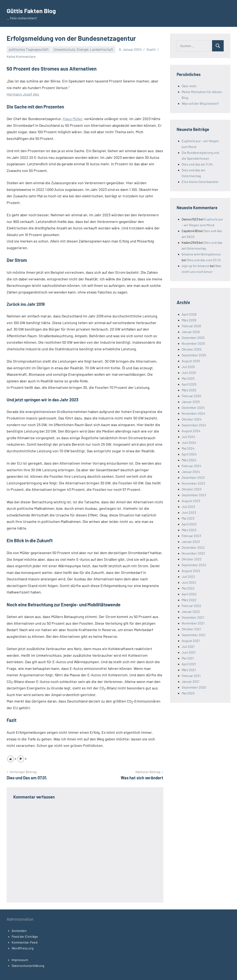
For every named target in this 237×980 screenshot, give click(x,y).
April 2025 (189, 384)
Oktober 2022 (192, 559)
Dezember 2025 (193, 338)
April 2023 (189, 524)
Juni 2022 (189, 582)
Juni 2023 (189, 512)
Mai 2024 (188, 448)
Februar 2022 (191, 606)
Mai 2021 (188, 658)
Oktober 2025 (192, 349)
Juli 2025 (188, 367)
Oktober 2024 (192, 419)
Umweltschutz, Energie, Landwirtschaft (83, 49)
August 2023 (191, 501)
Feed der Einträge (25, 936)
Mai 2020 (188, 693)
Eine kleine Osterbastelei (200, 182)
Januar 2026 (191, 332)
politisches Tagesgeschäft (29, 49)
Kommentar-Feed (25, 942)
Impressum (20, 959)
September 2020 (194, 687)
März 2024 (189, 460)
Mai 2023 (188, 518)
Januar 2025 (191, 402)
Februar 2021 (191, 676)
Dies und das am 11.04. (198, 164)
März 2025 (189, 390)
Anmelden (19, 930)
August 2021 (191, 641)
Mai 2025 (188, 378)
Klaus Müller (73, 119)
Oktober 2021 (191, 629)
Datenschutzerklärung (28, 965)
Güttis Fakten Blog (34, 10)
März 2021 (189, 670)
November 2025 (193, 343)
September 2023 (194, 495)
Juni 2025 (189, 372)
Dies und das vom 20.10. (204, 260)
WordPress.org (23, 948)
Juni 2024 (189, 442)
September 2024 (194, 425)
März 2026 (189, 320)
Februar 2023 (191, 536)
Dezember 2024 (193, 407)
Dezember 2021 (193, 617)
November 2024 (193, 413)
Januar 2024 (191, 472)
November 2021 (193, 623)
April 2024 (189, 454)
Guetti (151, 49)
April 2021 (189, 664)
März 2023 (189, 530)
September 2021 (194, 635)
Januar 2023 (191, 542)
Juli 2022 (188, 576)
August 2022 (191, 571)
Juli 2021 (188, 646)
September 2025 (194, 355)
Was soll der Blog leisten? (200, 103)
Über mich (189, 86)
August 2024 (191, 431)
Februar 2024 (191, 466)
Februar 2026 (191, 326)
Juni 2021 (189, 652)
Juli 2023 (188, 507)
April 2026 (189, 314)
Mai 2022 (188, 588)
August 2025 (191, 361)
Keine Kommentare (21, 56)
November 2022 (193, 553)
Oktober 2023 (192, 489)
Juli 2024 (188, 437)
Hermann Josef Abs (23, 94)
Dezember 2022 (193, 547)
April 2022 (189, 594)
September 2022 (194, 565)
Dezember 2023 (193, 477)
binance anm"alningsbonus (201, 254)
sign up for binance (195, 266)
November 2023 (193, 483)
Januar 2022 (191, 611)
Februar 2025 (191, 396)
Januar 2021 (190, 681)
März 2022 (189, 600)
